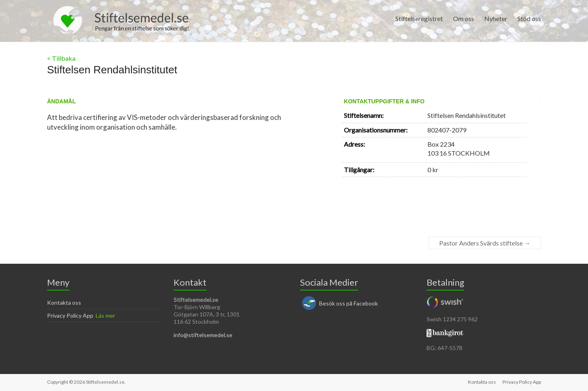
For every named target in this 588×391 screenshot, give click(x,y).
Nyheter (496, 18)
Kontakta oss (64, 302)
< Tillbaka (61, 58)
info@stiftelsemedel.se (203, 335)
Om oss (464, 18)
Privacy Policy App (70, 315)
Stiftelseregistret (419, 18)
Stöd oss (529, 18)
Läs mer (105, 315)
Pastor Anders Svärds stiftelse (485, 243)
